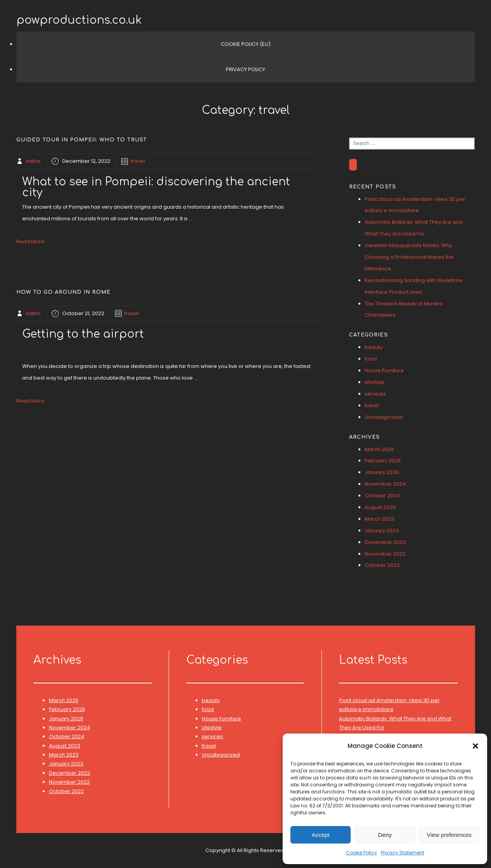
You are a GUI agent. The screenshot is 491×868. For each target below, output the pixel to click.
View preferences (449, 835)
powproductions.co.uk (79, 20)
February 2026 (383, 461)
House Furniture (384, 370)
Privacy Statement (403, 853)
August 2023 (380, 507)
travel (138, 161)
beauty (374, 347)
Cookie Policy (362, 853)
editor (33, 161)
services (375, 394)
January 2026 (382, 472)
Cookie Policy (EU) (246, 44)
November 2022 (385, 554)
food (371, 359)
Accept (321, 835)
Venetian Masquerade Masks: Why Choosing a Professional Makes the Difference (409, 257)
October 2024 (382, 496)
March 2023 (379, 519)
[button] (475, 746)
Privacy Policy (245, 69)
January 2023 (382, 531)
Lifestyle (375, 382)
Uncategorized (384, 417)
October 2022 (382, 565)
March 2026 (379, 449)
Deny (385, 835)
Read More (30, 241)
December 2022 (385, 542)
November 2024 (385, 484)
